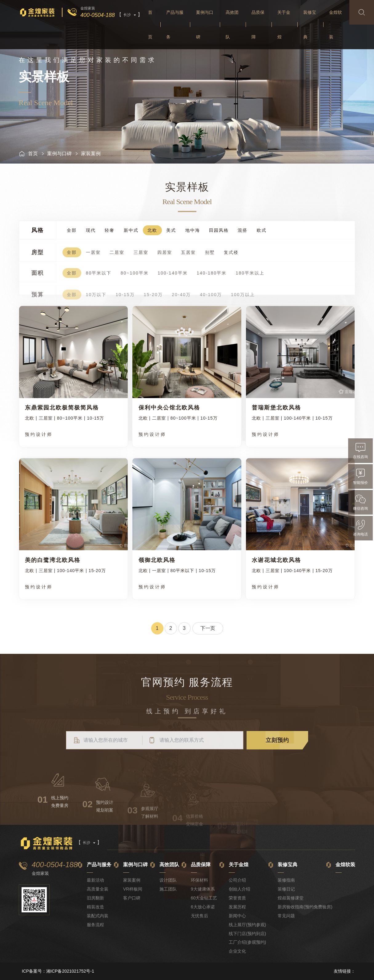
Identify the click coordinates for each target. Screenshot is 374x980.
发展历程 (237, 907)
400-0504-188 (98, 15)
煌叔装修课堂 (291, 898)
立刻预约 (277, 756)
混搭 (243, 231)
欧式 (262, 231)
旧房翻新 (95, 898)
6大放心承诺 (203, 907)
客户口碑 (132, 898)
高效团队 (232, 25)
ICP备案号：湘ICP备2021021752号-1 (58, 971)
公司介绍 (237, 880)
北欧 (152, 231)
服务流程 (95, 925)
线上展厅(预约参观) (247, 925)
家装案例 (132, 880)
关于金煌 (284, 25)
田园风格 (219, 231)
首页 (150, 25)
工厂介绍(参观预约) (247, 942)
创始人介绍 (239, 889)
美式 (171, 231)
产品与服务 (175, 25)
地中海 (193, 231)
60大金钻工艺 (204, 898)
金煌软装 (336, 25)
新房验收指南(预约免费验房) (305, 907)
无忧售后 (199, 916)
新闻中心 (237, 916)
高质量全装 (98, 889)
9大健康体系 (203, 889)
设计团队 (168, 880)
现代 (91, 231)
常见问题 (286, 916)
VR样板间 (133, 889)
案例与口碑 (205, 25)
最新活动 (95, 880)
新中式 (131, 231)
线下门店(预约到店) (247, 934)
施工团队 (168, 889)
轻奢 (110, 231)
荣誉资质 (237, 898)
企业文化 (237, 951)
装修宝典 (310, 25)
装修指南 (286, 880)
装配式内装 (98, 916)
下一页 (208, 628)
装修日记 (286, 889)
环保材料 (199, 880)
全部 (72, 231)
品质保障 (258, 25)
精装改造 (95, 907)
